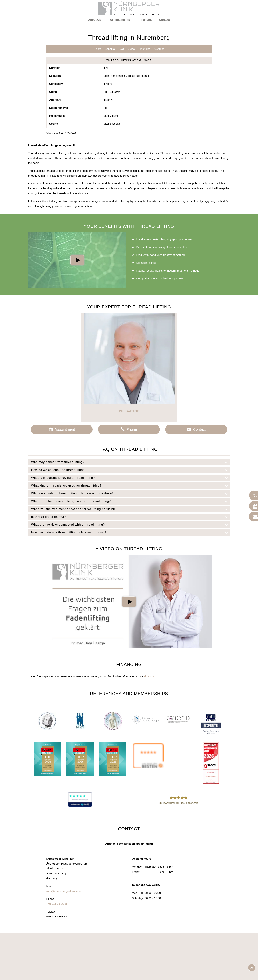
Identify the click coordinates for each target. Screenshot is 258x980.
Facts (98, 102)
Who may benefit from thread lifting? (131, 516)
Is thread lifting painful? (131, 571)
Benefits (110, 102)
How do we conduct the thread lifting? (131, 524)
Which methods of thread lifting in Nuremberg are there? (131, 547)
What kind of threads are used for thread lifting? (131, 539)
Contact (165, 20)
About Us (94, 20)
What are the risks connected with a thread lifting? (131, 578)
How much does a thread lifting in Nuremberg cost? (131, 586)
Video (131, 102)
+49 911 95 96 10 (57, 957)
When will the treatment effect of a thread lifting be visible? (131, 563)
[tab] (129, 516)
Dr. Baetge (129, 465)
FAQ (121, 102)
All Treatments (120, 20)
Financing (146, 20)
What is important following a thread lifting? (131, 531)
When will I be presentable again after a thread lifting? (131, 555)
